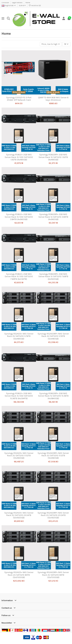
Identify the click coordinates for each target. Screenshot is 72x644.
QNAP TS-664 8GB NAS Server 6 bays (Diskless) (53, 99)
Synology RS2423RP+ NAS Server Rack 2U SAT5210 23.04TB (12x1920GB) (53, 515)
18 (66, 44)
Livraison (5, 3)
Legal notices (17, 3)
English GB (9, 6)
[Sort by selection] (51, 44)
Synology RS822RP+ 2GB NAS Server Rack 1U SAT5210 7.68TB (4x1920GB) (53, 277)
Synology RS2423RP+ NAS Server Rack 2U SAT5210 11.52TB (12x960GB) (53, 456)
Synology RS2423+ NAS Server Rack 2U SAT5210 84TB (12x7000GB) (19, 575)
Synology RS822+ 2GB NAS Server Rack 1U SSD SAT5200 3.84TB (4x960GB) (19, 217)
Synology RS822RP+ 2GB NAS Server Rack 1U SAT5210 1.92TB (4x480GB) (53, 157)
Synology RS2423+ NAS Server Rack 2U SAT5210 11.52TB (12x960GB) (19, 456)
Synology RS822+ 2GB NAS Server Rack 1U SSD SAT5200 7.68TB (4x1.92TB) (19, 277)
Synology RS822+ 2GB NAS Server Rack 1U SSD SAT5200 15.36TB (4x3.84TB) (19, 396)
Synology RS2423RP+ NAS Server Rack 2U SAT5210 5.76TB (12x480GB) (53, 336)
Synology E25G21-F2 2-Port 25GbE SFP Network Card (19, 99)
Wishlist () (35, 6)
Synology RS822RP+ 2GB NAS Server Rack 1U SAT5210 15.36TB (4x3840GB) (53, 396)
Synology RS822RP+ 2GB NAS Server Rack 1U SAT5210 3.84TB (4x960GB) (53, 217)
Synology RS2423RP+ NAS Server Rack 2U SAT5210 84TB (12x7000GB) (53, 575)
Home (28, 3)
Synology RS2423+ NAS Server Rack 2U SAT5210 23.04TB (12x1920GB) (19, 515)
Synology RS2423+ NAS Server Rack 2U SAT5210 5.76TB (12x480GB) (19, 336)
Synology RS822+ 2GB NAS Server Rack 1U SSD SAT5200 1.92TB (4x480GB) (19, 157)
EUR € (22, 6)
